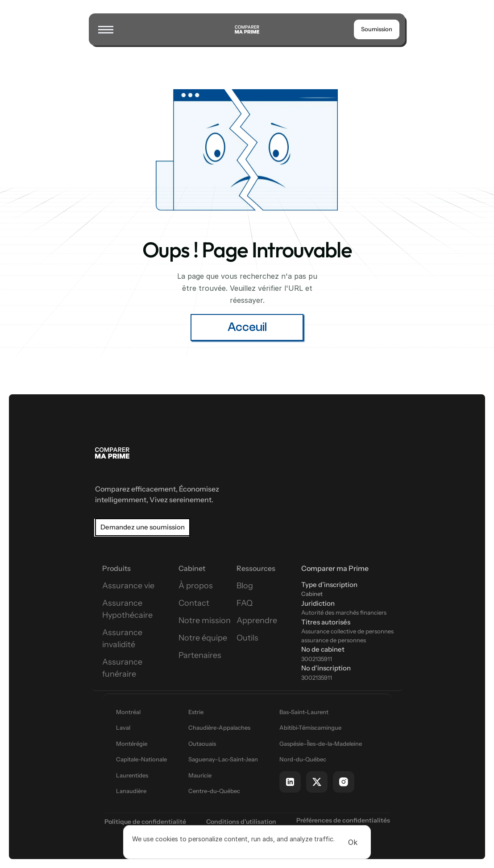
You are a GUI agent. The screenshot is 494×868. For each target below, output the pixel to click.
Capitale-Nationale (141, 759)
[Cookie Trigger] (343, 820)
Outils (247, 638)
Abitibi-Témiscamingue (310, 727)
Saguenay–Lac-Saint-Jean (223, 759)
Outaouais (202, 744)
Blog (245, 586)
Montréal (128, 712)
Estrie (196, 712)
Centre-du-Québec (214, 791)
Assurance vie (128, 586)
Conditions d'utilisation (241, 822)
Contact (194, 603)
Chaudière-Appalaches (219, 727)
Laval (123, 727)
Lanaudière (131, 791)
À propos (196, 586)
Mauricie (200, 775)
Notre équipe (203, 638)
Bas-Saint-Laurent (304, 712)
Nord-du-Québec (303, 759)
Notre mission (205, 620)
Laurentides (132, 775)
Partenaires (200, 655)
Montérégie (132, 744)
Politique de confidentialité (145, 822)
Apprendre (257, 620)
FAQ (245, 603)
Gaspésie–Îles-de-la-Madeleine (321, 744)
